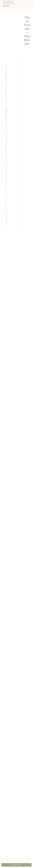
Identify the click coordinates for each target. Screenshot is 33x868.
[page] (6, 6)
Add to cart (16, 865)
